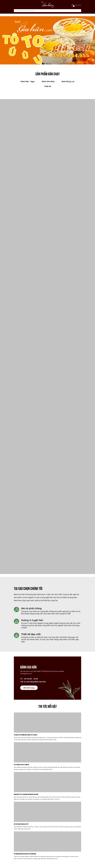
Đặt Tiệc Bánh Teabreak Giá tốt (21, 824)
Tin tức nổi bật (48, 706)
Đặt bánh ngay (29, 688)
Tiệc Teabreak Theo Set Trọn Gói (21, 764)
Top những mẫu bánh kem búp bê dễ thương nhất (25, 854)
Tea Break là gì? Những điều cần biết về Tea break (26, 735)
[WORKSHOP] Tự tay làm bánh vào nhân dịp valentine (26, 794)
